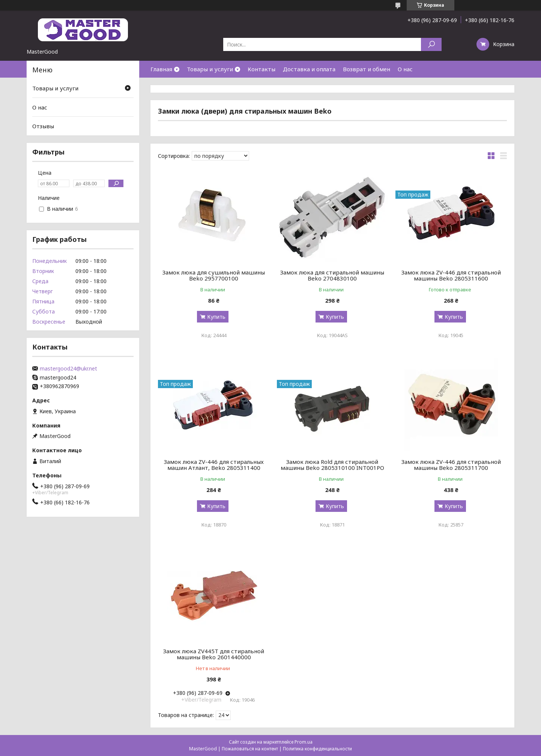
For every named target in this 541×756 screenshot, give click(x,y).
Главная (161, 69)
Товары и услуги (210, 69)
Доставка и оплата (309, 69)
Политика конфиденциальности (317, 749)
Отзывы (43, 126)
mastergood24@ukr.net (68, 369)
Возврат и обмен (367, 69)
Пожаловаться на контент (250, 749)
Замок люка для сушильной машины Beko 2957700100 (214, 275)
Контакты (261, 69)
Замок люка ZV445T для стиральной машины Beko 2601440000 (214, 654)
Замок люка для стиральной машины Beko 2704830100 (332, 275)
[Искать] (431, 44)
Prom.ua (304, 742)
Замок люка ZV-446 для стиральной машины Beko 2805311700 (451, 465)
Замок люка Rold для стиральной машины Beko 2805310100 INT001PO (332, 465)
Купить (216, 317)
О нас (405, 69)
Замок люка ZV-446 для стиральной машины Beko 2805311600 (451, 275)
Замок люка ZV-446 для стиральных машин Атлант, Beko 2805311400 (214, 465)
